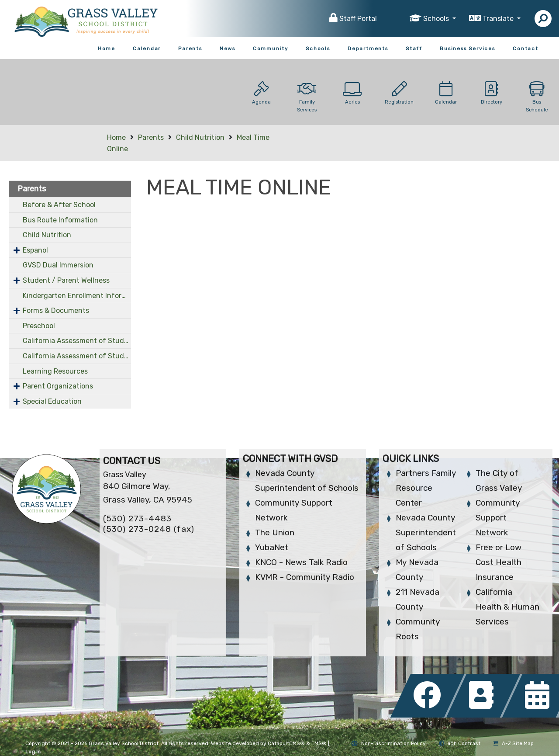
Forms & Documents (56, 310)
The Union (275, 532)
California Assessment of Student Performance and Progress (77, 341)
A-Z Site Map (514, 743)
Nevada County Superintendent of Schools (426, 532)
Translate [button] (499, 19)
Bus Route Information (60, 220)
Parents (190, 49)
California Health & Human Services (507, 607)
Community (271, 49)
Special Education (52, 401)
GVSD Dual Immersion (58, 265)
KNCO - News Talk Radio (301, 562)
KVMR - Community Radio (305, 577)
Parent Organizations (58, 386)
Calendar (147, 49)
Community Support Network (498, 518)
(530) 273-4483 (137, 518)
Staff (414, 49)
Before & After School (59, 205)
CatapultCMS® (286, 743)
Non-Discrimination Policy (388, 743)
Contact (526, 49)
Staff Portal (358, 19)
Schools (318, 49)
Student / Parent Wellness (66, 280)
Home (107, 49)
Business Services (468, 49)
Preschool (39, 326)
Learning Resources (55, 371)
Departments (368, 49)
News (228, 49)
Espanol (35, 250)
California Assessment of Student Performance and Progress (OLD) (77, 356)
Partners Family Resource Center (426, 488)
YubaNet (272, 547)
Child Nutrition (200, 137)
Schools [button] (437, 19)
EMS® (319, 743)
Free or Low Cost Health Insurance (499, 562)
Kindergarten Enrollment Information (77, 296)
